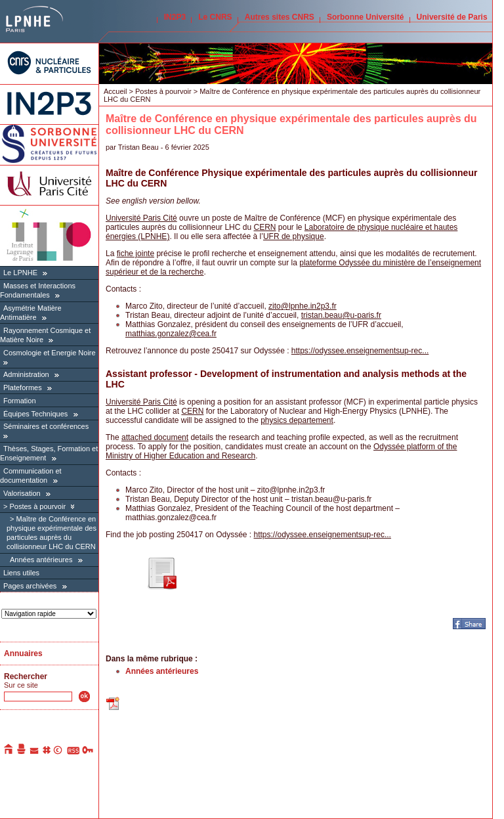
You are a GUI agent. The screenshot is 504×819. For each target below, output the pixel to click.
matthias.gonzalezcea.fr (171, 334)
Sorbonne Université (365, 17)
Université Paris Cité (141, 218)
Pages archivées (30, 586)
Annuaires (23, 653)
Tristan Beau (138, 147)
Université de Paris (452, 17)
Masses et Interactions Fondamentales (38, 290)
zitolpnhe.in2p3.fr (303, 306)
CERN (264, 227)
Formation (20, 401)
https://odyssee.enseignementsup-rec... (360, 351)
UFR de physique (294, 236)
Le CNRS (215, 17)
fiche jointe (136, 254)
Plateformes (23, 387)
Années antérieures (41, 560)
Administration (26, 374)
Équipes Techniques (35, 414)
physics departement (297, 420)
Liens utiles (21, 573)
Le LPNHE (20, 273)
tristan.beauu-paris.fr (341, 315)
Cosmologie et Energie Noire (50, 353)
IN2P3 (175, 17)
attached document (155, 437)
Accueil (115, 91)
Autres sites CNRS (280, 17)
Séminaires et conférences (46, 426)
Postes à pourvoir (37, 506)
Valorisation (22, 493)
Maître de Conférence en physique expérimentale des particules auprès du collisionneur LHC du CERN (52, 533)
